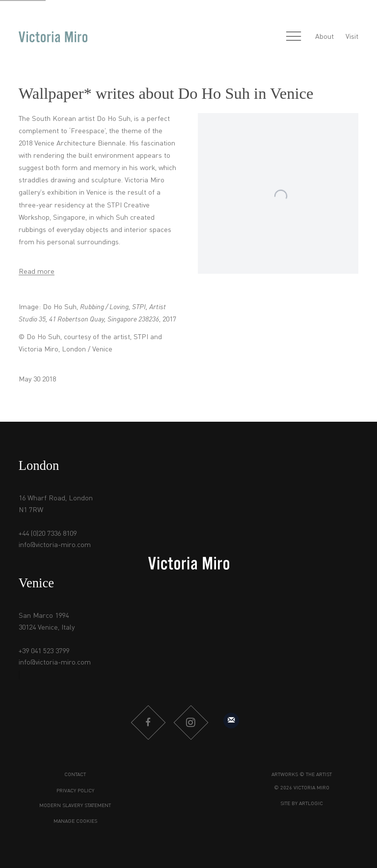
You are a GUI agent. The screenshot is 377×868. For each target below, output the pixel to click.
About (324, 37)
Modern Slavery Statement (75, 806)
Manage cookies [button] (75, 822)
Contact (75, 775)
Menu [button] (294, 37)
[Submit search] (272, 37)
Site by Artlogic (302, 804)
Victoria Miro (53, 37)
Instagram (190, 723)
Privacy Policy (75, 791)
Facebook (148, 723)
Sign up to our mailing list (231, 721)
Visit (352, 37)
